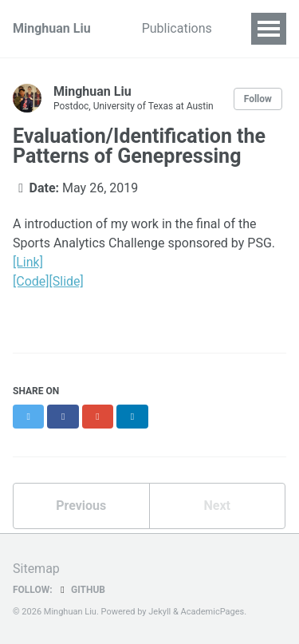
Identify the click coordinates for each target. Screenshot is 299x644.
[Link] (28, 262)
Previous (81, 506)
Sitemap (36, 569)
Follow (258, 99)
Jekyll (159, 612)
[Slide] (67, 281)
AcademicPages (213, 612)
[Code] (31, 281)
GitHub (81, 590)
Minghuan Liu (52, 28)
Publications (177, 28)
